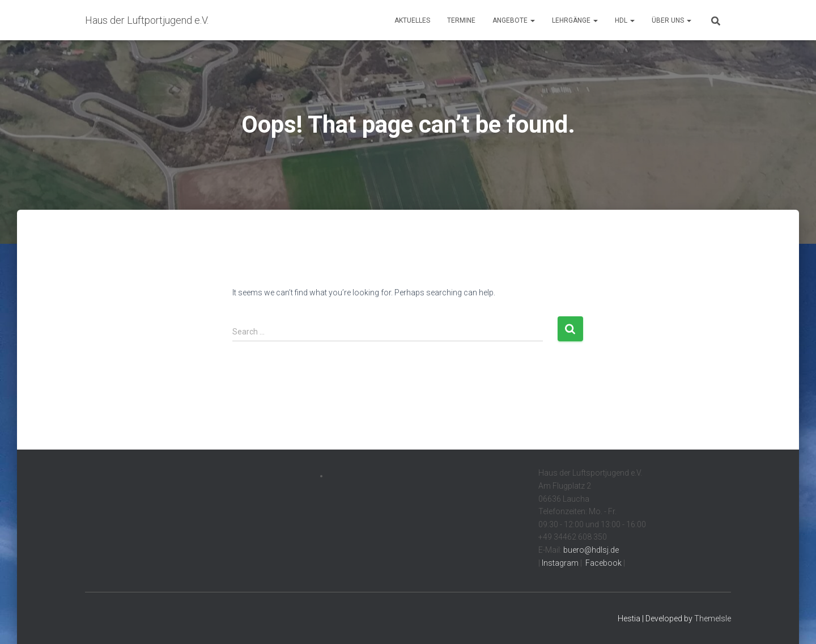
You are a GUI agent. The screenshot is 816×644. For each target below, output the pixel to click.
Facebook (603, 563)
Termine (461, 20)
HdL (625, 20)
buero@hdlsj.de (591, 550)
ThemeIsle (713, 618)
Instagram (559, 563)
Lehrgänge (575, 20)
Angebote (514, 20)
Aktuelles (412, 20)
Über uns (671, 20)
